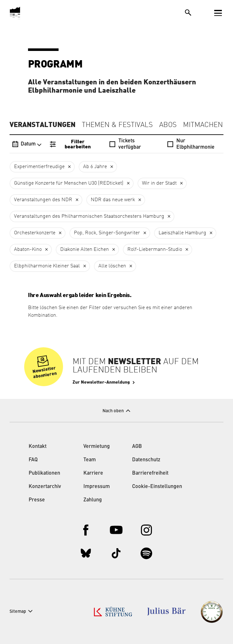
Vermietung (97, 447)
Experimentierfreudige (39, 167)
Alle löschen (112, 266)
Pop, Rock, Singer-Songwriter (107, 233)
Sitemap (18, 612)
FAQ (33, 460)
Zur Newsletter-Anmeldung (101, 382)
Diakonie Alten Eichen (85, 250)
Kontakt (38, 447)
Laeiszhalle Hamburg (182, 233)
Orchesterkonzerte (35, 233)
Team (90, 460)
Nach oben (113, 411)
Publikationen (44, 473)
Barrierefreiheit (150, 473)
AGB (137, 447)
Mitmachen (203, 125)
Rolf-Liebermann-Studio (155, 250)
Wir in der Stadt (159, 183)
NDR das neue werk (113, 200)
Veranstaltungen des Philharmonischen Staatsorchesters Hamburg (89, 216)
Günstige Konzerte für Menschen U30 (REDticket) (69, 183)
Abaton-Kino (28, 250)
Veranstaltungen (42, 125)
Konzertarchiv (45, 487)
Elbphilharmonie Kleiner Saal (47, 266)
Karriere (93, 473)
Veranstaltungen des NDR (43, 200)
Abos (168, 125)
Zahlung (93, 500)
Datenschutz (146, 460)
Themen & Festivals (117, 125)
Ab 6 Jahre (95, 167)
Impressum (97, 487)
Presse (37, 500)
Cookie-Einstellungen (157, 487)
